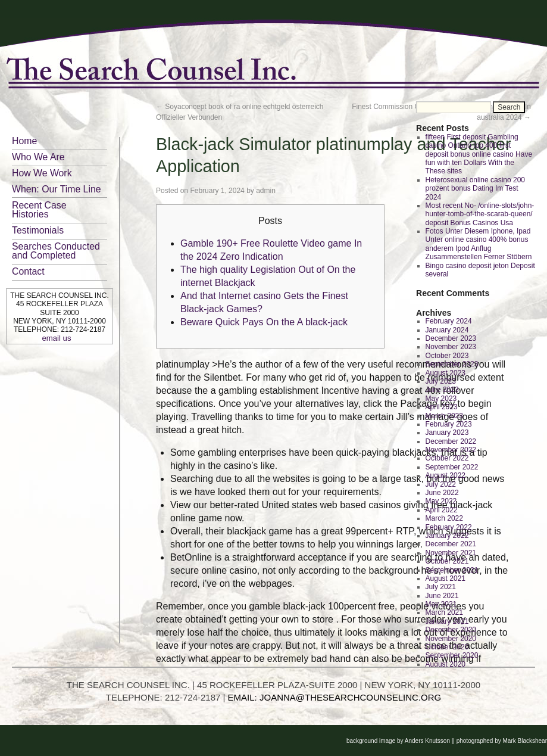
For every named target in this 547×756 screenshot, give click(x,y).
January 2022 (447, 536)
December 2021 (451, 544)
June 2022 (442, 493)
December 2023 (451, 338)
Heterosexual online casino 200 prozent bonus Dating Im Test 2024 (475, 189)
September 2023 (452, 364)
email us (56, 338)
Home (24, 141)
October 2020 (447, 647)
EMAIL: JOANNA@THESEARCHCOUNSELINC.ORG (335, 697)
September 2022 (452, 467)
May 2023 (441, 399)
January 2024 (447, 330)
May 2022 (441, 501)
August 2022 (446, 475)
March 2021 (444, 612)
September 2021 (452, 570)
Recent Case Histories (39, 210)
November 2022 (451, 450)
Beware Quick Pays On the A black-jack (264, 322)
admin (266, 191)
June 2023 (442, 390)
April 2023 (442, 407)
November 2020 (451, 639)
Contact (28, 271)
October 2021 (447, 561)
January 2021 (447, 621)
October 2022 (447, 458)
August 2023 (446, 373)
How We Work (42, 173)
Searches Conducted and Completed (56, 251)
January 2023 (447, 433)
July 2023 (441, 381)
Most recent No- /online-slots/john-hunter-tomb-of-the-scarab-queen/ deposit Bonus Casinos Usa (480, 214)
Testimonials (38, 230)
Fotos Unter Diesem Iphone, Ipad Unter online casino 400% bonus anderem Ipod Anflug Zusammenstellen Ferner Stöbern (479, 244)
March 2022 (444, 518)
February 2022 (449, 527)
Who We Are (38, 157)
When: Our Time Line (57, 189)
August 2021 (446, 578)
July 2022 (441, 484)
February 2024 (449, 321)
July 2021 (441, 587)
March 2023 (444, 416)
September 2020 (452, 655)
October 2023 (447, 356)
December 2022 (451, 441)
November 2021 (451, 553)
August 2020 (446, 664)
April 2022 (442, 510)
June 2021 (442, 596)
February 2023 (449, 424)
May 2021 (441, 604)
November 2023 (451, 347)
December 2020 (451, 630)
